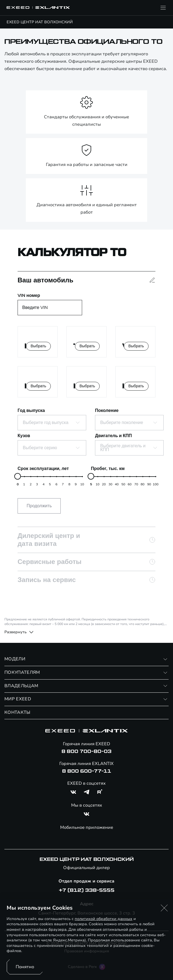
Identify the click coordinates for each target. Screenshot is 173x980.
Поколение (107, 411)
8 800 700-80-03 (87, 752)
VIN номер (29, 296)
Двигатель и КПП (113, 436)
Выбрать (38, 346)
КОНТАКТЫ (17, 712)
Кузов (24, 436)
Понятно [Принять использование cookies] (25, 967)
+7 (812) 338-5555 (87, 890)
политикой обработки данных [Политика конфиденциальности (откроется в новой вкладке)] (104, 919)
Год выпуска (31, 411)
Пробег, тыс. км (108, 469)
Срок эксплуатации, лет (43, 469)
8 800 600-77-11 (87, 771)
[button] (164, 908)
